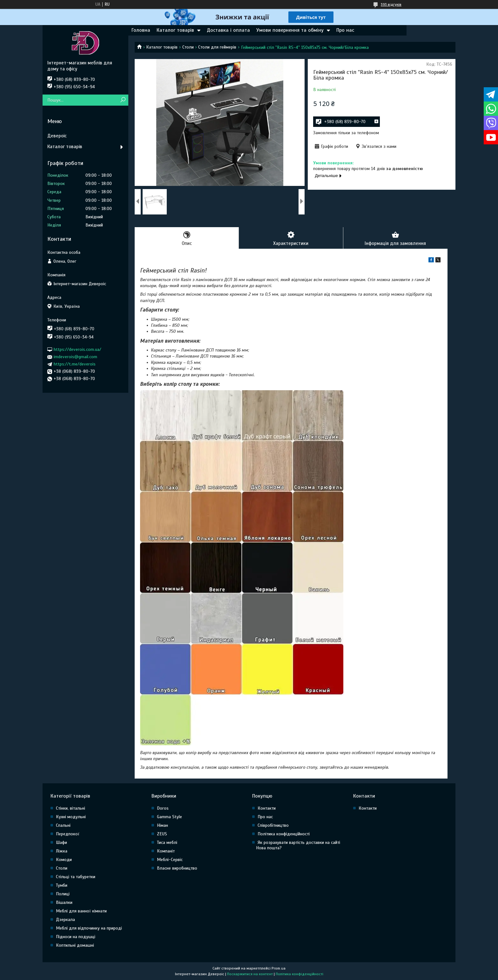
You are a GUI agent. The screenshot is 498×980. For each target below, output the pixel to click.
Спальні (63, 825)
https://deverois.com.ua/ (77, 349)
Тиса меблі (167, 842)
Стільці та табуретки (76, 877)
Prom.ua (279, 968)
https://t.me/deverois (75, 364)
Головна (141, 30)
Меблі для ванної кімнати (81, 911)
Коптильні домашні (75, 945)
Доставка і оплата (228, 30)
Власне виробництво (177, 868)
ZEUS (162, 834)
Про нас (345, 30)
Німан (162, 825)
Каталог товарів (175, 30)
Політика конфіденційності (284, 834)
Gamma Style (169, 817)
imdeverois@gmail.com (75, 357)
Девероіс (57, 136)
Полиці (63, 894)
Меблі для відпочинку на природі (89, 928)
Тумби (62, 885)
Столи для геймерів (217, 47)
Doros (163, 808)
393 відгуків (391, 4)
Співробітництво (273, 825)
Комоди (64, 860)
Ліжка (62, 851)
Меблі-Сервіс (170, 860)
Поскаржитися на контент (250, 974)
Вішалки (64, 902)
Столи (188, 47)
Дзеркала (65, 920)
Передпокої (68, 834)
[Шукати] (123, 100)
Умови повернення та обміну (290, 30)
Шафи (61, 842)
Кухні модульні (71, 817)
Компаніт (166, 851)
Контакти (267, 808)
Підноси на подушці (76, 937)
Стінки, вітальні (71, 808)
